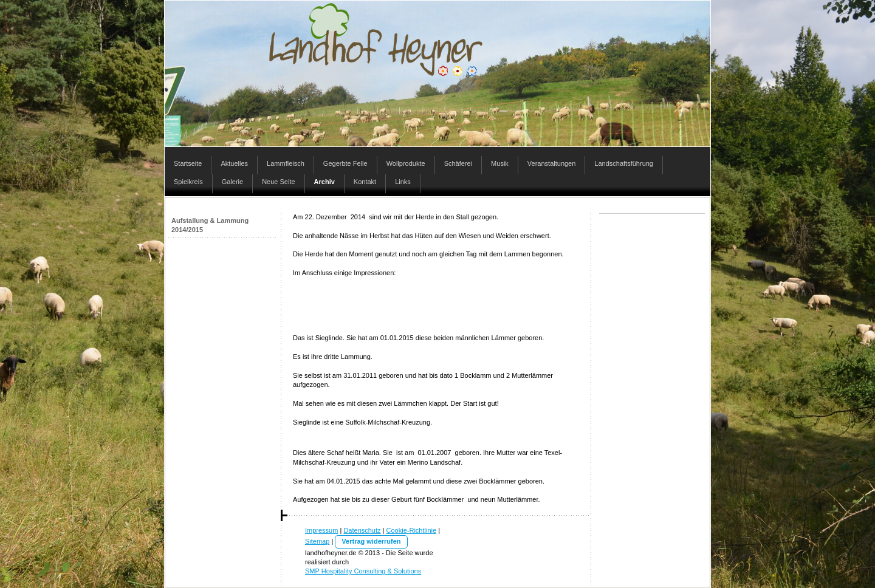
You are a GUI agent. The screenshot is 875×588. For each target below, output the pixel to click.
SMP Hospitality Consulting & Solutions (363, 571)
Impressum (321, 530)
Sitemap (317, 541)
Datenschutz (362, 530)
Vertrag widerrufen (371, 541)
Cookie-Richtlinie (412, 530)
